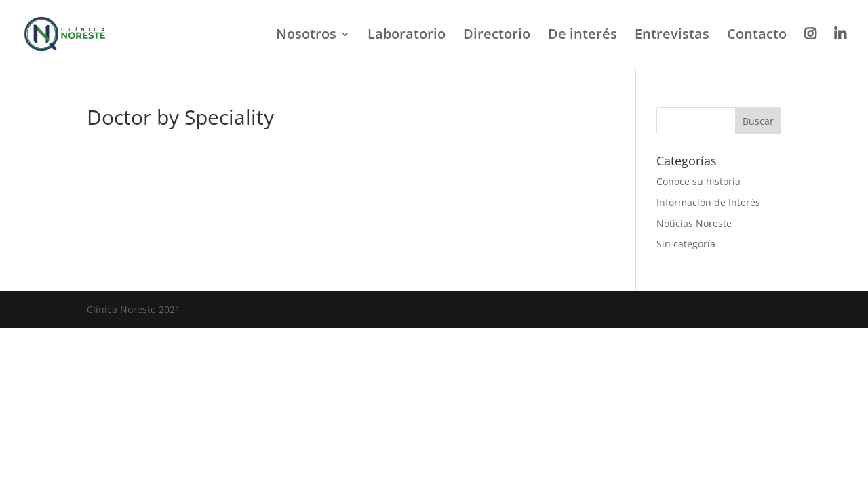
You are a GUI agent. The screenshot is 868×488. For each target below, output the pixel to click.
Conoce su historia (698, 181)
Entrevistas (672, 36)
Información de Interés (708, 202)
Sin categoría (686, 244)
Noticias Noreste (694, 223)
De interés (583, 36)
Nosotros (306, 36)
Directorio (497, 36)
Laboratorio (407, 36)
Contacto (757, 36)
